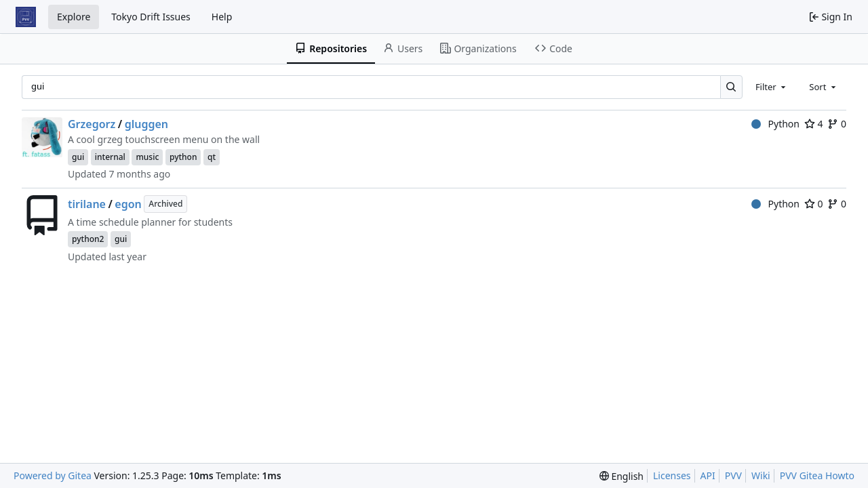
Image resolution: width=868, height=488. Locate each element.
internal (110, 157)
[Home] (26, 17)
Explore (74, 17)
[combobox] (772, 87)
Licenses (672, 475)
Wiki (761, 475)
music (147, 157)
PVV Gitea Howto (817, 475)
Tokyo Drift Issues (151, 17)
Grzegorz (92, 124)
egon (128, 204)
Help (222, 17)
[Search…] (731, 87)
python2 (88, 239)
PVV (733, 475)
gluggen (146, 124)
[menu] (622, 476)
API (708, 475)
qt (212, 157)
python (183, 157)
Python (775, 124)
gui (78, 157)
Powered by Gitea (53, 475)
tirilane (87, 204)
